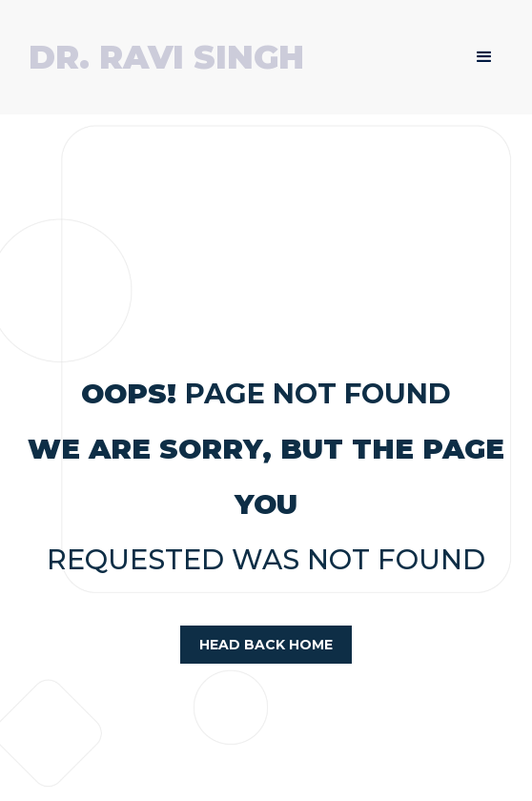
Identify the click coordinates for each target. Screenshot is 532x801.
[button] (484, 57)
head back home (266, 645)
